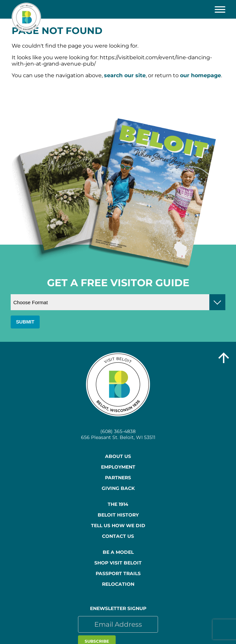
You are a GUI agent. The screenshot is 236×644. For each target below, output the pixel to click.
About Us (118, 456)
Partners (118, 478)
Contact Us (118, 536)
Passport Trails (118, 573)
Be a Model (118, 552)
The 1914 (118, 504)
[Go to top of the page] (224, 358)
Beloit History (118, 515)
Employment (118, 467)
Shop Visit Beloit (118, 563)
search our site (125, 75)
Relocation (118, 584)
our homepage (200, 75)
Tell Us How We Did (118, 526)
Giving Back (118, 488)
